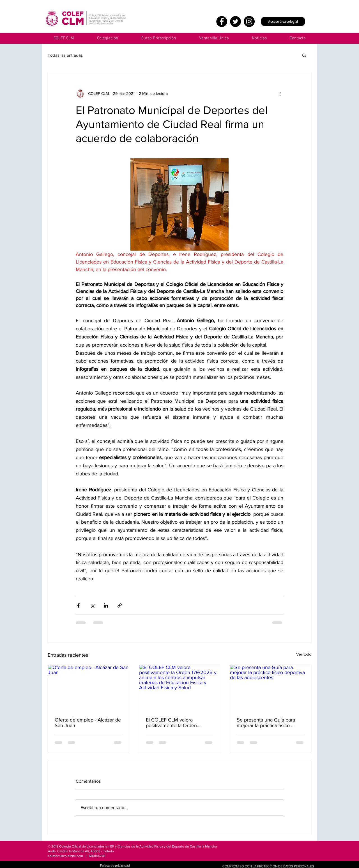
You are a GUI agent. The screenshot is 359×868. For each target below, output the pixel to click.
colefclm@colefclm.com (65, 856)
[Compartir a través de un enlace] (120, 605)
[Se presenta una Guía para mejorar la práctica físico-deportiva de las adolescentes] (271, 688)
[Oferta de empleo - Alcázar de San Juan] (88, 688)
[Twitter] (235, 21)
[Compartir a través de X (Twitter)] (92, 605)
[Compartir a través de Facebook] (78, 605)
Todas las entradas (65, 55)
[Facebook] (222, 21)
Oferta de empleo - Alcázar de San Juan (88, 723)
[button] (214, 38)
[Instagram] (249, 21)
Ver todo (304, 654)
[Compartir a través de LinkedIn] (106, 605)
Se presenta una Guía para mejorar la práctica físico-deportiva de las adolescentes (269, 723)
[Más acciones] (280, 93)
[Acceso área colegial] (283, 21)
